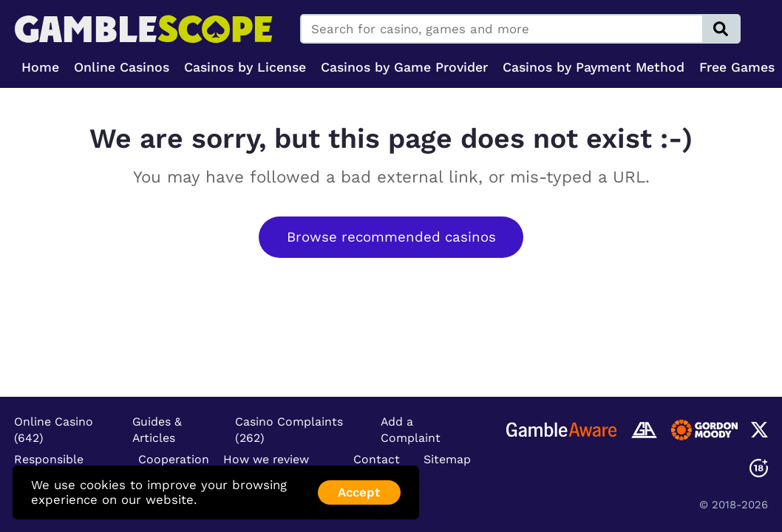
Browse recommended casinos (391, 237)
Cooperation (174, 459)
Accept (359, 492)
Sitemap (447, 459)
